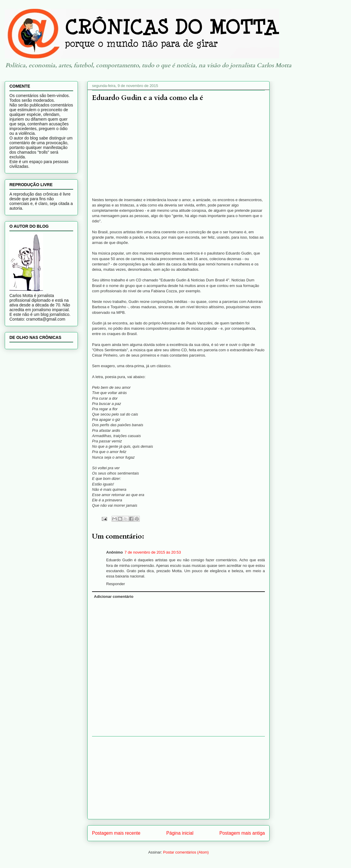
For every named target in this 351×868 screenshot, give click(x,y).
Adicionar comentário (114, 597)
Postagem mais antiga (242, 833)
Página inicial (180, 833)
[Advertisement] (178, 778)
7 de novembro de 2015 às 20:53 (153, 552)
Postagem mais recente (116, 833)
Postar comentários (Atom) (186, 852)
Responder (116, 584)
